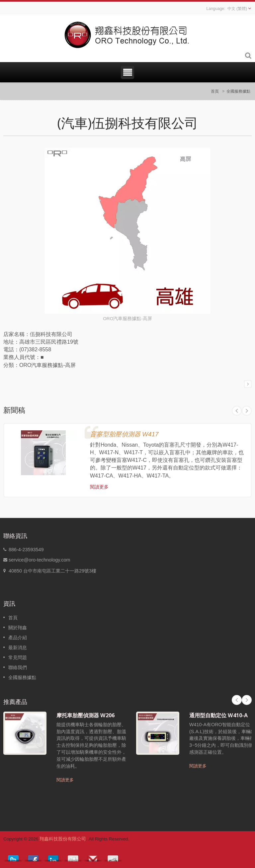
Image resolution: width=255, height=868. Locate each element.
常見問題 (18, 657)
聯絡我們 (18, 667)
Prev (237, 411)
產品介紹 (18, 638)
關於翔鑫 (18, 628)
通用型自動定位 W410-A (218, 715)
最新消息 (18, 648)
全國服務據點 (238, 91)
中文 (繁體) (237, 9)
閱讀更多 (99, 487)
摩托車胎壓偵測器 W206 (85, 715)
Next (247, 411)
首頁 (215, 91)
